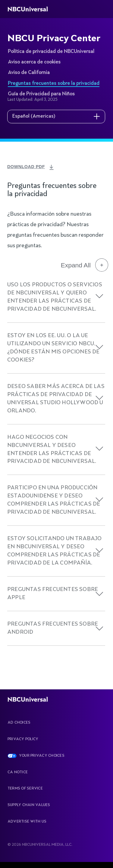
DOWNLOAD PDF (28, 167)
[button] (99, 296)
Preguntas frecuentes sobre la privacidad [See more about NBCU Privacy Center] (54, 84)
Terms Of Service (25, 789)
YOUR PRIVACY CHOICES (42, 756)
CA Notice (18, 772)
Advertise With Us (27, 822)
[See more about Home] (31, 9)
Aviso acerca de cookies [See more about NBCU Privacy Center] (34, 62)
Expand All (85, 265)
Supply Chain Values (29, 805)
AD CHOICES (19, 723)
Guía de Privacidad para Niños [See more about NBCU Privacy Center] (41, 94)
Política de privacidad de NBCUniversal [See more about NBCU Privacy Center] (51, 52)
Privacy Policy (23, 739)
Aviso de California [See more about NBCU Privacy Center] (29, 73)
